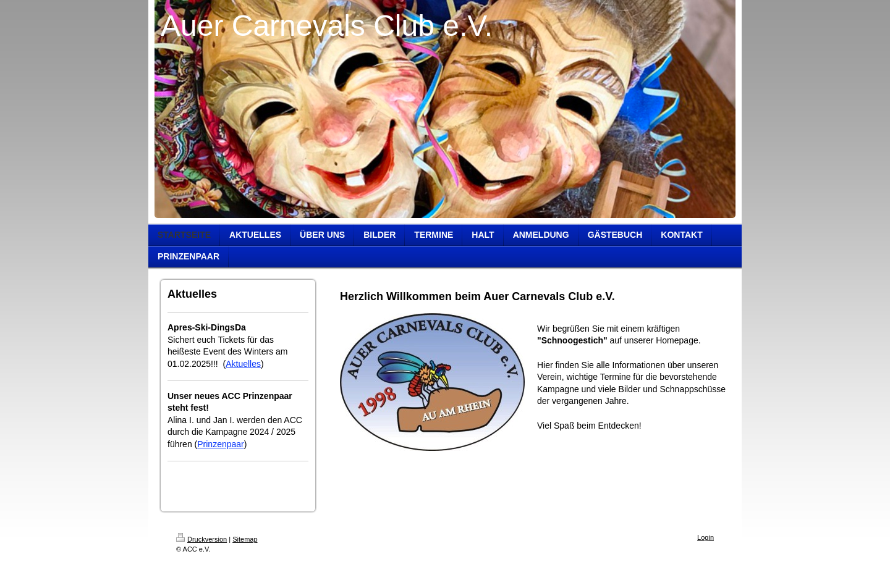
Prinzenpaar (221, 444)
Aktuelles (243, 364)
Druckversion (201, 539)
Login (706, 537)
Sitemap (245, 539)
